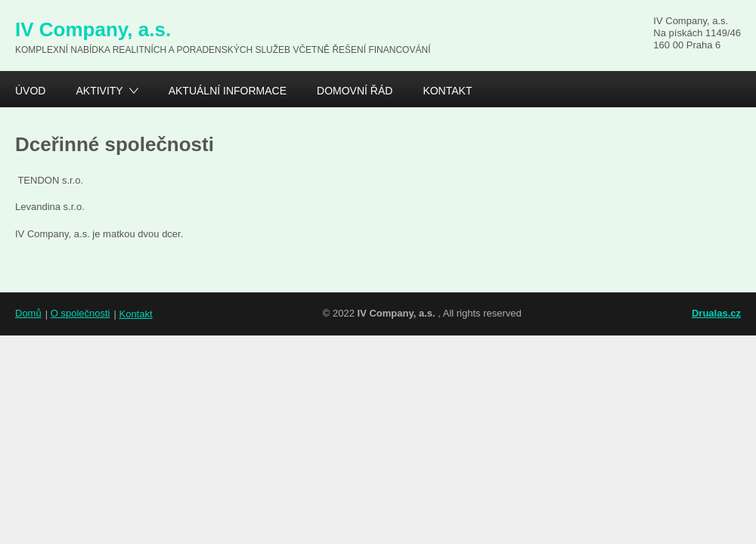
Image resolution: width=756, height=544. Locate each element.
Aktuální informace (228, 91)
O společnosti (81, 313)
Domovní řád (355, 91)
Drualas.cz (716, 313)
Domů (28, 313)
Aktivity (99, 93)
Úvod (30, 91)
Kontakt (447, 91)
